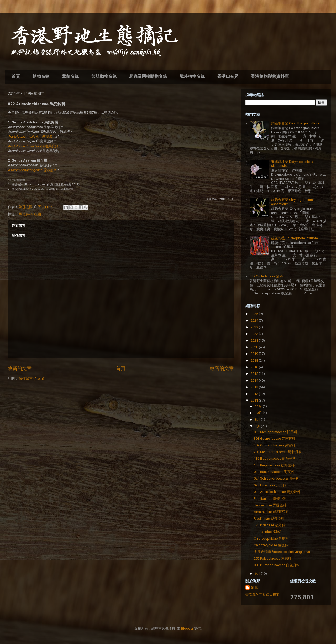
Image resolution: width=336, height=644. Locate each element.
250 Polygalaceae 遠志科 (273, 559)
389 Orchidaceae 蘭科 (266, 276)
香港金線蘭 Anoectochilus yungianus (282, 552)
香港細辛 (32, 170)
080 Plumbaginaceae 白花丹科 (277, 565)
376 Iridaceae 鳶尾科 (269, 525)
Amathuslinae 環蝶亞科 (271, 512)
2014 (255, 380)
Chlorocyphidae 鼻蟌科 (271, 539)
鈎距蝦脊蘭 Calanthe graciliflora (295, 123)
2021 (255, 341)
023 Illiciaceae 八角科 (270, 485)
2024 (255, 321)
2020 (255, 347)
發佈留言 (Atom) (31, 379)
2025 (255, 314)
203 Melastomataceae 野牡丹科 (278, 452)
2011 (255, 400)
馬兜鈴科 (26, 214)
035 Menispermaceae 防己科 (276, 432)
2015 (255, 374)
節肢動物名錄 (104, 76)
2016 (255, 367)
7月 (258, 426)
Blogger (187, 628)
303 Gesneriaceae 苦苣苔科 (275, 438)
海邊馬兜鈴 (33, 146)
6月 (258, 573)
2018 (255, 360)
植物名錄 (41, 76)
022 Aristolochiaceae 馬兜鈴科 (277, 492)
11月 (259, 406)
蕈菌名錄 (70, 76)
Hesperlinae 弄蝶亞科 (270, 505)
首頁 (16, 76)
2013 (255, 387)
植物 (38, 214)
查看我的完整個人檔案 (262, 595)
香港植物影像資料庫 (270, 76)
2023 (255, 327)
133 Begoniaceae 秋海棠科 (274, 465)
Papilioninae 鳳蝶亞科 (270, 499)
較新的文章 (20, 368)
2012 (255, 394)
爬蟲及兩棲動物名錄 (148, 76)
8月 (258, 420)
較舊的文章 (222, 368)
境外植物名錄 (192, 76)
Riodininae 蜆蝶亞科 (269, 519)
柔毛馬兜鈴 (30, 136)
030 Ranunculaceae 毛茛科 (274, 472)
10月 (259, 413)
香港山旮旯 (228, 76)
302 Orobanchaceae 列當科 (275, 445)
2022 (255, 334)
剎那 (254, 588)
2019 (255, 354)
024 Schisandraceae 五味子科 (276, 478)
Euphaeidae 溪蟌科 (268, 532)
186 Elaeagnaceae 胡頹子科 (275, 458)
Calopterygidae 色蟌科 (271, 545)
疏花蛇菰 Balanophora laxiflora (295, 238)
